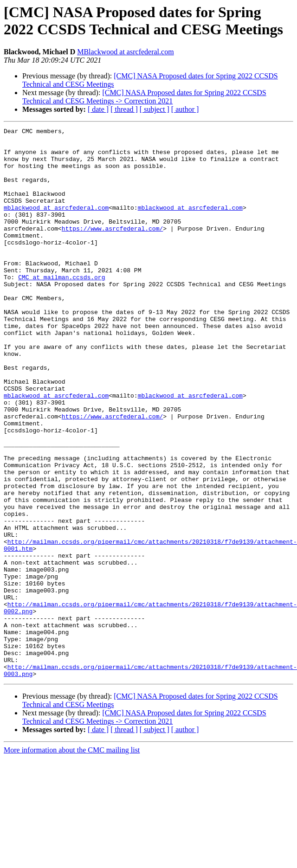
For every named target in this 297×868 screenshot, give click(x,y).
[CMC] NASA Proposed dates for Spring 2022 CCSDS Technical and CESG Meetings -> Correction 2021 (144, 97)
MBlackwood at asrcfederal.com (125, 52)
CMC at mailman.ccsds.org (61, 308)
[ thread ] (124, 109)
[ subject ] (155, 109)
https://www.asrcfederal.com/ (112, 249)
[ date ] (98, 109)
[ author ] (185, 109)
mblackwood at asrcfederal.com (56, 224)
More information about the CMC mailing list (72, 860)
